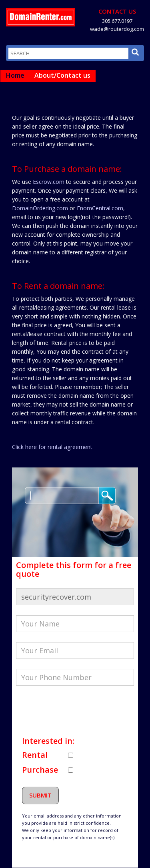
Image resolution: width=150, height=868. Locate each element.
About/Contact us (62, 75)
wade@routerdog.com (117, 29)
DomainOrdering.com (40, 208)
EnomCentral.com (100, 208)
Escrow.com (49, 182)
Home (15, 75)
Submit (40, 795)
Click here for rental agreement (52, 447)
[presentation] (77, 711)
